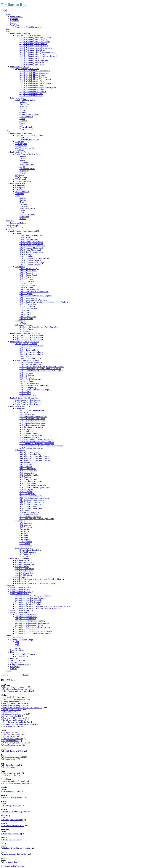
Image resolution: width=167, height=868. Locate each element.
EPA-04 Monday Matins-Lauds (31, 242)
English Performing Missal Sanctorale (29, 335)
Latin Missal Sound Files (19, 558)
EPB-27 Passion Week (28, 317)
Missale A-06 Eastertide (24, 571)
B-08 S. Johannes (26, 467)
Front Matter (20, 150)
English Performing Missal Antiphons (34, 40)
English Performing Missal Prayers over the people (38, 56)
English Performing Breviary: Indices (29, 135)
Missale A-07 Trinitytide (24, 573)
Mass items (24, 206)
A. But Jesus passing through (12, 797)
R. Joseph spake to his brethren (12, 720)
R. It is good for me (8, 759)
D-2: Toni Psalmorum (28, 552)
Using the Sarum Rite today (21, 665)
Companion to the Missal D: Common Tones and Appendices (38, 608)
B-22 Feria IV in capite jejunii (31, 496)
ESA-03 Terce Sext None (29, 350)
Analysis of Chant (17, 637)
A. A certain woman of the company (14, 783)
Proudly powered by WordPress (13, 866)
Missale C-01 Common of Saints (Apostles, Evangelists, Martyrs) (39, 579)
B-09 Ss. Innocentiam (28, 469)
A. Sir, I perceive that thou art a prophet (16, 848)
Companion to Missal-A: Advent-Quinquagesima (33, 596)
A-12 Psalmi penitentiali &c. (30, 433)
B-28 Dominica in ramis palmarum (32, 508)
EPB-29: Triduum (26, 319)
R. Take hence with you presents (13, 718)
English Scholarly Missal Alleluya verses (35, 71)
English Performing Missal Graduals (33, 44)
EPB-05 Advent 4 (26, 277)
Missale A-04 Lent (22, 567)
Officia (22, 110)
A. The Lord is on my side (11, 734)
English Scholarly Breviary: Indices (28, 154)
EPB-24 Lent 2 (25, 310)
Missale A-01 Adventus (24, 560)
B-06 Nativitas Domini (28, 462)
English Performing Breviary (21, 133)
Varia (21, 125)
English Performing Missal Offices (32, 50)
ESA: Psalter (20, 175)
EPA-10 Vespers (26, 254)
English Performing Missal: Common (29, 340)
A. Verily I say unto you (10, 791)
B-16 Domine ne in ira (28, 483)
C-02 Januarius (25, 525)
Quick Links (15, 21)
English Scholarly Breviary (20, 152)
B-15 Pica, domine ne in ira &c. (31, 481)
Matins (17, 646)
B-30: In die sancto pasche (29, 512)
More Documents (12, 225)
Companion (10, 585)
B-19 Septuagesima (27, 490)
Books (8, 29)
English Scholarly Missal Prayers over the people (38, 87)
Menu (4, 10)
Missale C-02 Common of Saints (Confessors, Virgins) (35, 583)
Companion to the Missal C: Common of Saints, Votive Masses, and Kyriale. (43, 606)
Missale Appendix (22, 577)
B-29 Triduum (25, 510)
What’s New (15, 25)
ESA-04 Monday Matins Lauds (31, 352)
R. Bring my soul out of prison (12, 781)
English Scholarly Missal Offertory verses (35, 79)
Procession (10, 221)
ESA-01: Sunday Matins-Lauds (31, 346)
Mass (8, 31)
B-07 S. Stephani (26, 465)
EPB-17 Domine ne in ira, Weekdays (33, 300)
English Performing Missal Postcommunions (36, 52)
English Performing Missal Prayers (32, 54)
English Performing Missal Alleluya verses (35, 37)
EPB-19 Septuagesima (28, 304)
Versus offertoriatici (27, 129)
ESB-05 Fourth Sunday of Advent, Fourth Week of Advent (41, 371)
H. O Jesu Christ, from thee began (14, 743)
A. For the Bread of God (10, 840)
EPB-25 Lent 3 (25, 312)
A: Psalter (19, 233)
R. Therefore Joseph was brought (13, 687)
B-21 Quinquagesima (27, 494)
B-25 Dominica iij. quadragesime (32, 502)
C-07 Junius (24, 535)
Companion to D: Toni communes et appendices (33, 633)
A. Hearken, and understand (11, 820)
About (8, 15)
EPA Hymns (24, 137)
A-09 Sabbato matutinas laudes (31, 427)
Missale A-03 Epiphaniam (25, 565)
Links (12, 652)
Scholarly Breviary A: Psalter (26, 344)
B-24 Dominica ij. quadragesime (32, 500)
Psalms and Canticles (27, 169)
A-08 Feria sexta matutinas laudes (32, 425)
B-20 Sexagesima (26, 492)
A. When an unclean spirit (11, 773)
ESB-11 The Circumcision (29, 383)
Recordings (10, 229)
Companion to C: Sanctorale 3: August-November (33, 631)
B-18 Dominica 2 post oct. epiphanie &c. (35, 487)
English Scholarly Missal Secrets (32, 90)
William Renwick (21, 656)
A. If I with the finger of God (12, 751)
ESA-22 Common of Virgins (30, 358)
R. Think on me (7, 712)
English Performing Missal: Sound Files (25, 333)
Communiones (25, 104)
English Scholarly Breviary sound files (25, 342)
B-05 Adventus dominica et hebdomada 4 (35, 460)
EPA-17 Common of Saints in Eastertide (35, 258)
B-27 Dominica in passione (30, 506)
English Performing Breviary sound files (25, 231)
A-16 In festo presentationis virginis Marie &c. (37, 442)
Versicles (23, 173)
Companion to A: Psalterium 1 (26, 615)
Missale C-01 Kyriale (23, 581)
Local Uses (14, 658)
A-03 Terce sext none (27, 415)
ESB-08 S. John (25, 377)
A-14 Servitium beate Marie (30, 437)
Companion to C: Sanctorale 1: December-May (32, 627)
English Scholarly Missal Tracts (31, 94)
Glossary (14, 669)
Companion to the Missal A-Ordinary (29, 604)
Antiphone (23, 102)
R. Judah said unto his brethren (12, 703)
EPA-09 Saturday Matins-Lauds (31, 252)
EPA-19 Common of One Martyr (32, 262)
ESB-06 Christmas (26, 373)
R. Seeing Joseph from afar (11, 701)
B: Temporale (20, 187)
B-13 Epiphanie (25, 477)
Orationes (23, 112)
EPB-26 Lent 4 (25, 315)
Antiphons (23, 156)
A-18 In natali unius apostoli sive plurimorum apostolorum (41, 446)
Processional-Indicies (18, 223)
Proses (22, 212)
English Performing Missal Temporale (29, 337)
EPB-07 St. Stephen (27, 281)
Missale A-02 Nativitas (23, 562)
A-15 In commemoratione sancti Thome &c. (36, 440)
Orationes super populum (29, 115)
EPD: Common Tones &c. (25, 148)
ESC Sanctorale (21, 179)
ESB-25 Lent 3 (25, 392)
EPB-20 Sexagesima (27, 306)
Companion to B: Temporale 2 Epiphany (30, 621)
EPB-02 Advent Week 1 (28, 271)
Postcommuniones (26, 117)
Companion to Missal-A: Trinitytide (28, 600)
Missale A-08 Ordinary (23, 575)
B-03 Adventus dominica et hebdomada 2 (35, 456)
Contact (8, 671)
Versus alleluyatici (26, 127)
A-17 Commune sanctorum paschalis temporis (37, 444)
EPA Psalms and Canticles (29, 140)
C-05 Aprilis (24, 531)
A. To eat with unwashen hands (13, 826)
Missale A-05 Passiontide (24, 569)
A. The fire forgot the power (11, 739)
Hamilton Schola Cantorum (25, 654)
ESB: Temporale (21, 177)
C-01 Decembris (26, 523)
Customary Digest (17, 650)
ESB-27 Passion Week (28, 396)
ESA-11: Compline (27, 356)
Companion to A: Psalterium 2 (26, 617)
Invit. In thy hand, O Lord (11, 697)
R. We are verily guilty (9, 716)
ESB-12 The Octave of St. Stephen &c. (34, 385)
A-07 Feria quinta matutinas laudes (33, 423)
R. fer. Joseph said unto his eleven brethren (17, 724)
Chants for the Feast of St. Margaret (28, 27)
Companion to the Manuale (20, 590)
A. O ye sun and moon (9, 741)
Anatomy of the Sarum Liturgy (22, 640)
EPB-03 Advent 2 (26, 273)
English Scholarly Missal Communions (34, 73)
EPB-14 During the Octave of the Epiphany (36, 296)
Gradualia (23, 106)
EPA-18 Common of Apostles (31, 260)
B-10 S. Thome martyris (28, 471)
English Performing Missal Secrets (32, 58)
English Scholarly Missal (20, 67)
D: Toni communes (22, 192)
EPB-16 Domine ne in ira (29, 298)
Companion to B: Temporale (25, 619)
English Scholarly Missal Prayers (32, 85)
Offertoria (23, 108)
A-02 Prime (24, 412)
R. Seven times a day (9, 775)
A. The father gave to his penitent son (15, 691)
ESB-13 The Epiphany (28, 387)
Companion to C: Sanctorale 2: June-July (30, 629)
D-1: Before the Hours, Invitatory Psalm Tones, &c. (39, 327)
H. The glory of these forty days (13, 699)
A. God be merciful (8, 737)
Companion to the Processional (22, 610)
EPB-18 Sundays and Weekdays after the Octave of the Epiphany (44, 302)
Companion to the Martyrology (22, 592)
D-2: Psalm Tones (26, 329)
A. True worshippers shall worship (14, 854)
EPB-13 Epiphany (26, 294)
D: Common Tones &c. (23, 325)
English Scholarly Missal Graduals (32, 75)
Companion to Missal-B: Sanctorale (28, 602)
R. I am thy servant (8, 767)
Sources (13, 23)
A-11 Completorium (27, 431)
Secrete (22, 119)
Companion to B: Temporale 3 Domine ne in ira (33, 623)
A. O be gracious (7, 732)
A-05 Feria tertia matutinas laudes (32, 419)
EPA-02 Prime (25, 237)
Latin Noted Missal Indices (25, 100)
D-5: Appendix (25, 331)
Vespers (18, 648)
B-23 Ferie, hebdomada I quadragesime (34, 498)
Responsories (24, 171)
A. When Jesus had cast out (11, 745)
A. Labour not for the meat (11, 834)
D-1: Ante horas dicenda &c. (30, 550)
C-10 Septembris (26, 542)
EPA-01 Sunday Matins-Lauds (31, 235)
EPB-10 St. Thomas (27, 287)
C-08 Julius (24, 537)
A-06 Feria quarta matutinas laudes (33, 421)
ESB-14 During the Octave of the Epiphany (36, 390)
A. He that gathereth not (10, 765)
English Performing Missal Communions (35, 42)
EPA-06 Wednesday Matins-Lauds (32, 246)
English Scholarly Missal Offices (32, 81)
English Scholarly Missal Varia (31, 96)
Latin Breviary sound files (20, 406)
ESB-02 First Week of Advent (31, 365)
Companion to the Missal (20, 594)
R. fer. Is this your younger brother (14, 722)
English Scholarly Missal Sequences (33, 92)
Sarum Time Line (17, 227)
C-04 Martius (24, 529)
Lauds (17, 642)
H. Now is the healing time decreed (14, 689)
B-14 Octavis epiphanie (28, 479)
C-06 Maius (24, 533)
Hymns (22, 160)
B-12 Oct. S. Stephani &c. (29, 475)
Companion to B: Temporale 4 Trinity (29, 625)
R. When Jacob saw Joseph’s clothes (14, 706)
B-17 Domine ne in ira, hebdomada (33, 485)
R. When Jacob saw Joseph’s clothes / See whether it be (22, 708)
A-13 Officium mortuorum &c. (31, 435)
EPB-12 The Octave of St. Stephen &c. (34, 292)
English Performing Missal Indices (28, 35)
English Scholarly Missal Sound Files (24, 398)
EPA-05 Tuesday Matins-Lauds (31, 244)
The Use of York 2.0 (18, 660)
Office (8, 131)
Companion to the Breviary (20, 612)
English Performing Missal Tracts (32, 62)
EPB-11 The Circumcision (29, 290)
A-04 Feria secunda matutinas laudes (33, 417)
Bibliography (15, 667)
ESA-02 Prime (25, 348)
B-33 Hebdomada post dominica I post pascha (37, 519)
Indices (18, 196)
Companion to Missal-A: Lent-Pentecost (30, 598)
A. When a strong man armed (12, 757)
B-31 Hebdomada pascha (29, 515)
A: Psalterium (20, 185)
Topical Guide (15, 662)
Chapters (23, 158)
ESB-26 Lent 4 (25, 394)
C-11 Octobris (25, 544)
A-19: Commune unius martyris (31, 448)
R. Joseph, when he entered (11, 710)
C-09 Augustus (25, 540)
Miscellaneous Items (27, 165)
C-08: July (23, 323)
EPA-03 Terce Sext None (29, 240)
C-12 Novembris (26, 546)
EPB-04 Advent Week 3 (28, 275)
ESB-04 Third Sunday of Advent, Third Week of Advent (40, 369)
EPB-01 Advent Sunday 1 (29, 269)
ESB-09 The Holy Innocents (30, 379)
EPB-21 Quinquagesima (28, 308)
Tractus (22, 123)
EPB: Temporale (21, 144)
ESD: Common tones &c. (24, 181)
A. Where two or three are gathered (14, 812)
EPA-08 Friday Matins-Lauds (30, 250)
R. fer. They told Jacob (9, 726)
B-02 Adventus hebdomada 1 (30, 454)
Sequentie (23, 121)
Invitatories (24, 162)
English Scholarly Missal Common (28, 400)
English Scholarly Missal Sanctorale (28, 402)
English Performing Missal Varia (32, 65)
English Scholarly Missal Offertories (33, 77)
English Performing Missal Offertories (34, 46)
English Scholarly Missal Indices (27, 69)
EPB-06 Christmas (26, 279)
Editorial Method (17, 17)
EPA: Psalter (20, 142)
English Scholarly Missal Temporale (28, 404)
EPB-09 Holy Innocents (28, 285)
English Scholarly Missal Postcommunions (35, 83)
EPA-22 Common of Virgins (30, 265)
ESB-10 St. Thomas (27, 381)
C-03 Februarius (26, 527)
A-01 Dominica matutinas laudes (32, 410)
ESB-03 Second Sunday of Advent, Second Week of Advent (42, 367)
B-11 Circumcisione (27, 473)
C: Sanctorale (20, 190)
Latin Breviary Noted (18, 183)
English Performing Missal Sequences (34, 60)
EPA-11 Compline (26, 256)
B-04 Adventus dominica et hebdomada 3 (35, 458)
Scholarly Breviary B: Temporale (27, 360)
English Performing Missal (20, 33)
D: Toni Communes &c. (24, 548)
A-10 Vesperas (25, 429)
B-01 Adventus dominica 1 (29, 452)
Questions (14, 19)
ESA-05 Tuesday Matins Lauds (31, 354)
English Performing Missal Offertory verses (36, 48)
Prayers (22, 167)
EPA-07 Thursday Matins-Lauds (31, 248)
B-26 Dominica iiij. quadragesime (32, 504)
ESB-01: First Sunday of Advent (32, 362)
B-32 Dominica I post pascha (30, 517)
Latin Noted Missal (17, 98)
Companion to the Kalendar (20, 587)
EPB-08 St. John (26, 283)
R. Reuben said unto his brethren (13, 714)
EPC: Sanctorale (21, 146)
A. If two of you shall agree (11, 806)
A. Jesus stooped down (9, 862)
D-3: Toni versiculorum (28, 554)
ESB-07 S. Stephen (27, 375)
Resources (9, 635)
